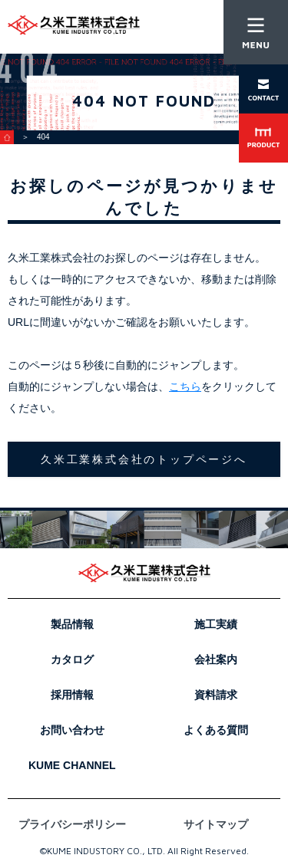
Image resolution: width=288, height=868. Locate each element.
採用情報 (72, 695)
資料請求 (216, 695)
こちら (185, 386)
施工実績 (216, 624)
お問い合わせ (72, 730)
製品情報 (72, 624)
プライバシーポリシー (72, 824)
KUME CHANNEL (72, 765)
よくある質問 (216, 730)
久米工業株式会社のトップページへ (144, 459)
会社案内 (216, 659)
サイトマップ (216, 824)
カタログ (72, 659)
